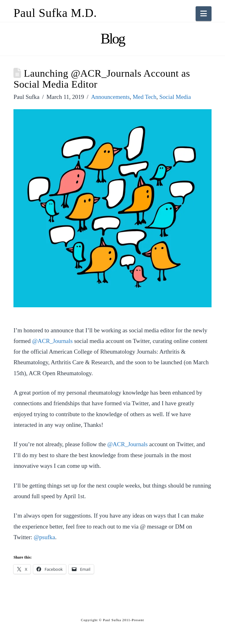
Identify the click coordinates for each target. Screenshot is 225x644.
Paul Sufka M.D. (55, 13)
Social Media (175, 97)
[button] (204, 14)
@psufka (44, 537)
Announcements (110, 97)
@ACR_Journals (52, 341)
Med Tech (145, 97)
